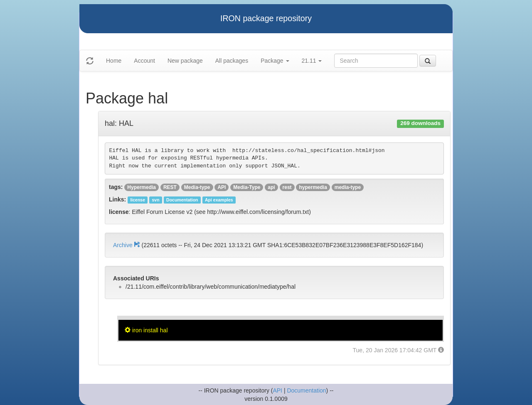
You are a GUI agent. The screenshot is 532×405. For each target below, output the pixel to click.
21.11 (312, 61)
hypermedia (313, 187)
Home (114, 61)
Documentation (306, 390)
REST (170, 187)
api (271, 187)
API (222, 187)
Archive (127, 245)
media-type (348, 187)
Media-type (197, 187)
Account (144, 61)
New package (185, 61)
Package (275, 61)
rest (287, 187)
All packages (232, 61)
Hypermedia (142, 187)
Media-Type (247, 187)
